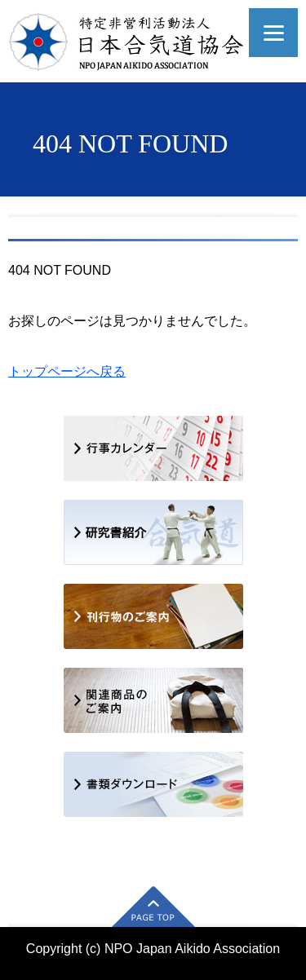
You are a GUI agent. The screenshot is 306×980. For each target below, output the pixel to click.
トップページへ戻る (67, 371)
